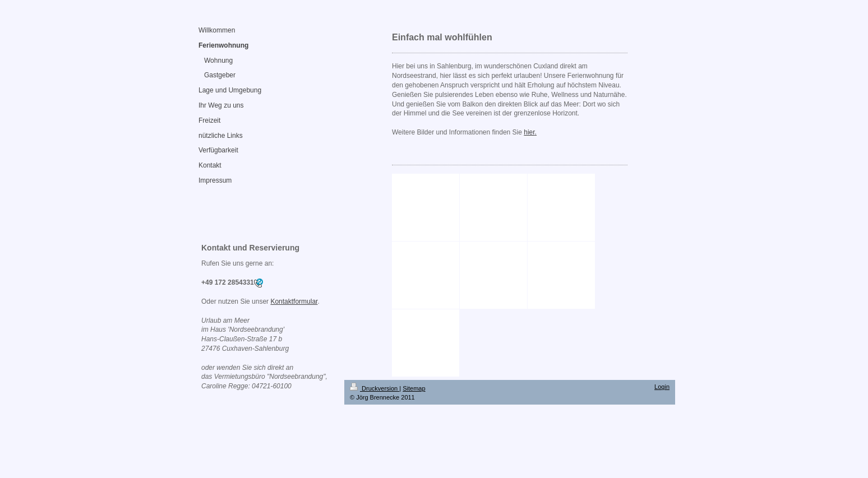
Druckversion (375, 388)
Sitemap (414, 388)
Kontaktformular (294, 301)
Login (662, 387)
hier (529, 132)
